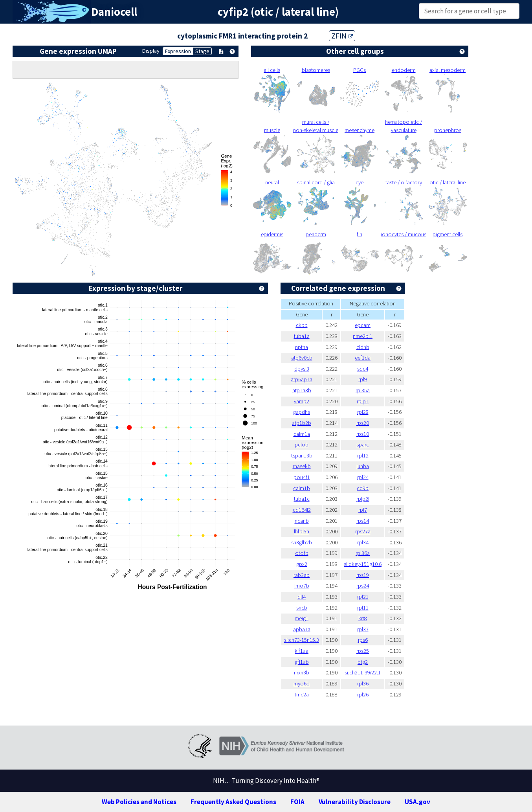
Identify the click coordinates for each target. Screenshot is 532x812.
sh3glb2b (302, 542)
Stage (202, 51)
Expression (178, 51)
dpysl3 (302, 369)
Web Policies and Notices (139, 802)
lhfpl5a (302, 531)
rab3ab (302, 575)
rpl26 (363, 694)
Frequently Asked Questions (233, 802)
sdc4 (363, 369)
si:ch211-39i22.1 (363, 672)
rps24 (363, 586)
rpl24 (363, 477)
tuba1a (302, 336)
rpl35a (363, 390)
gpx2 (302, 564)
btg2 (363, 662)
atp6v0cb (302, 358)
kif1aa (302, 651)
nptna (302, 347)
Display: (151, 51)
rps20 (363, 423)
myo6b (302, 683)
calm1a (302, 434)
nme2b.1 (363, 336)
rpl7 (363, 510)
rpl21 (363, 597)
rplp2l (363, 499)
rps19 (363, 575)
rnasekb (302, 466)
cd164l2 (302, 510)
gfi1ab (302, 662)
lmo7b (302, 586)
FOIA (297, 802)
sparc (363, 445)
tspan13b (302, 456)
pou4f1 (302, 477)
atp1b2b (302, 423)
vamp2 (302, 401)
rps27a (363, 531)
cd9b (363, 488)
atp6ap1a (302, 379)
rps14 (363, 521)
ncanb (302, 521)
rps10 (363, 434)
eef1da (363, 358)
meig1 (302, 618)
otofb (302, 553)
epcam (363, 325)
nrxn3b (302, 672)
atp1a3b (302, 390)
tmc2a (302, 694)
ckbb (302, 325)
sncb (302, 608)
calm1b (302, 488)
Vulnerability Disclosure (355, 802)
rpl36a (363, 553)
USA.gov (417, 802)
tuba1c (302, 499)
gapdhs (302, 412)
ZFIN (342, 36)
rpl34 (363, 542)
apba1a (302, 629)
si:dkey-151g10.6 (363, 564)
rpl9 (363, 379)
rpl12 (363, 456)
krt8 (363, 618)
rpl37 (363, 629)
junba (363, 466)
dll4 (302, 597)
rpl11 (363, 608)
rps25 (363, 651)
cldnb (363, 347)
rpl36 (363, 683)
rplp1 (363, 401)
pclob (302, 445)
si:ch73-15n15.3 (302, 640)
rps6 (363, 640)
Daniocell (114, 12)
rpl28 (363, 412)
